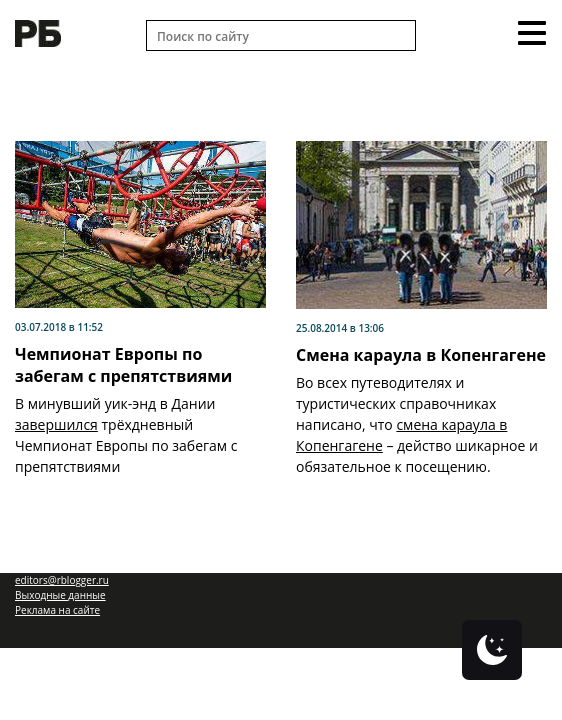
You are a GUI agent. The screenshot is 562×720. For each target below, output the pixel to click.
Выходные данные (60, 595)
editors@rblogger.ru (62, 580)
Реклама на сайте (57, 610)
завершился (56, 424)
